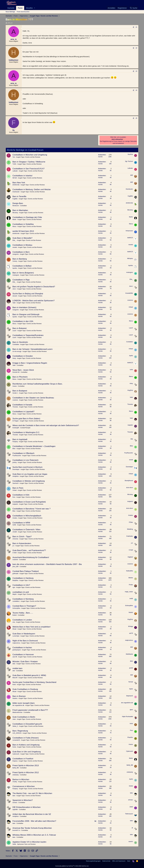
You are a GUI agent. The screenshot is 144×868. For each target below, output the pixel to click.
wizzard (15, 296)
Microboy (15, 213)
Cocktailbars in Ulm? (21, 585)
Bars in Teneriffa (19, 196)
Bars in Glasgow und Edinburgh (26, 314)
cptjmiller (15, 810)
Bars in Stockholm (20, 342)
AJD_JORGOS (17, 733)
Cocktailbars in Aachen (22, 648)
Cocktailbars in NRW (21, 523)
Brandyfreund (129, 481)
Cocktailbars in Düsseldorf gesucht (27, 724)
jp (132, 828)
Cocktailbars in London (22, 620)
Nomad (131, 682)
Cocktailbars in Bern (21, 252)
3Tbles (131, 522)
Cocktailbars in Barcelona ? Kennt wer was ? (31, 509)
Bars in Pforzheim (20, 377)
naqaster (130, 425)
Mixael (14, 629)
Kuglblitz (15, 199)
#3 (136, 71)
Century (15, 261)
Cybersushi (16, 754)
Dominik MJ (16, 372)
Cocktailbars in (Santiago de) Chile (27, 217)
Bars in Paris (18, 488)
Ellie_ (14, 240)
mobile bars (17, 668)
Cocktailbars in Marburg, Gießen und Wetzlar (32, 189)
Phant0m (130, 737)
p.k (13, 546)
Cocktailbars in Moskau (22, 245)
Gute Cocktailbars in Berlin (24, 717)
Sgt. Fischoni (129, 161)
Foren (20, 8)
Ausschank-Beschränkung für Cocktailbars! (31, 557)
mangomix (16, 254)
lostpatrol (15, 504)
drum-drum (130, 488)
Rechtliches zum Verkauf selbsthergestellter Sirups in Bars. (38, 384)
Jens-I (14, 289)
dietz (14, 664)
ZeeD (131, 807)
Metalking (130, 529)
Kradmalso (130, 536)
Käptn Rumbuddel (127, 717)
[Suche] (134, 8)
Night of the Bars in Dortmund (25, 641)
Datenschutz (106, 861)
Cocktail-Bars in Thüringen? (24, 606)
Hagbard (130, 557)
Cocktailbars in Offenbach (23, 453)
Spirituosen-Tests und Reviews (26, 844)
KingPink (130, 390)
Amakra (15, 518)
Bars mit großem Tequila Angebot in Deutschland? (34, 287)
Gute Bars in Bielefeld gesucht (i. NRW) (29, 675)
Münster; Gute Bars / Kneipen (25, 662)
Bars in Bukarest (20, 328)
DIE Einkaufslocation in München (26, 807)
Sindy (14, 358)
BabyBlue (15, 580)
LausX (14, 331)
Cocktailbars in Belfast (22, 266)
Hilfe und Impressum (119, 861)
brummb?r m (16, 830)
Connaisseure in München (24, 786)
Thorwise (15, 407)
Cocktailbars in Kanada (22, 405)
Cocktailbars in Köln (21, 495)
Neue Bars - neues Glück (23, 370)
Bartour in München (21, 779)
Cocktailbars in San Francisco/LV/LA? (28, 169)
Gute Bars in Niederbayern (24, 634)
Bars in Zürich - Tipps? (22, 537)
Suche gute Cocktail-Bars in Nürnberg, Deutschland (34, 682)
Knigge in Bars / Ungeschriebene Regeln (30, 363)
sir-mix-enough (17, 351)
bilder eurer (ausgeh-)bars (24, 703)
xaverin (131, 842)
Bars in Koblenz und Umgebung (26, 745)
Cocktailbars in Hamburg (23, 578)
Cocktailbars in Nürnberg (23, 599)
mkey (131, 383)
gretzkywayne (17, 650)
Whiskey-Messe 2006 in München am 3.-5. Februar (34, 835)
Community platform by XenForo (72, 866)
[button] (35, 8)
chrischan (15, 539)
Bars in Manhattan (20, 210)
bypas (131, 689)
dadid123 (130, 238)
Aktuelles (29, 8)
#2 (136, 48)
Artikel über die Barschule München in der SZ (32, 814)
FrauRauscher (17, 456)
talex (14, 796)
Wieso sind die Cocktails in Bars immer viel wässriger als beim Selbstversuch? (46, 425)
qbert (131, 710)
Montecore (16, 206)
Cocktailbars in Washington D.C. (26, 432)
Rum (14, 497)
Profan (131, 585)
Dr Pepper (16, 421)
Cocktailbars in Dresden (23, 356)
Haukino (15, 698)
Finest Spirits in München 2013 (26, 766)
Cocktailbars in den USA (23, 321)
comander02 (16, 740)
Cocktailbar (23, 206)
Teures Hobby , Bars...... (23, 613)
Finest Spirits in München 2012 (26, 773)
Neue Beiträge (10, 12)
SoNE (14, 525)
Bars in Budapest (20, 391)
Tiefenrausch (129, 814)
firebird (15, 615)
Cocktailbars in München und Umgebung (30, 155)
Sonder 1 (15, 393)
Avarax (15, 386)
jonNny (15, 462)
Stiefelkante (129, 654)
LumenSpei (16, 636)
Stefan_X (15, 726)
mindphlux (16, 476)
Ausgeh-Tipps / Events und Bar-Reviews (28, 157)
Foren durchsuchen (23, 12)
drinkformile (16, 185)
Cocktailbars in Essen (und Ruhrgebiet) (29, 502)
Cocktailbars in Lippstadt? (23, 412)
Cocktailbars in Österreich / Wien (26, 530)
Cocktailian (16, 344)
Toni (14, 157)
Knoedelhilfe (129, 293)
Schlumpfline (16, 608)
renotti (131, 460)
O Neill (15, 553)
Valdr (14, 303)
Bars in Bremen (19, 696)
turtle (131, 370)
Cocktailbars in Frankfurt (23, 759)
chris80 (15, 532)
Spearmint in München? (23, 800)
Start (129, 861)
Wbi (132, 439)
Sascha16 (15, 483)
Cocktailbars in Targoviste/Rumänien (28, 335)
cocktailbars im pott (21, 592)
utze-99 (15, 657)
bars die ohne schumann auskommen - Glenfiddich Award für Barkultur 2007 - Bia (47, 564)
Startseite (11, 8)
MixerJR (15, 678)
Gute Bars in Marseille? (22, 238)
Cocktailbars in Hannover (23, 655)
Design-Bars (18, 203)
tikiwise (131, 578)
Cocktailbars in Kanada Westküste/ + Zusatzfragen (34, 446)
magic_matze (129, 592)
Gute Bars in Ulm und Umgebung (27, 752)
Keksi (14, 685)
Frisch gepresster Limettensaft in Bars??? (30, 710)
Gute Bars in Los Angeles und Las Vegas (30, 474)
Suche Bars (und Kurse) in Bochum (27, 467)
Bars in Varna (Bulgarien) (23, 273)
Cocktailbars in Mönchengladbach (27, 516)
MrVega (131, 626)
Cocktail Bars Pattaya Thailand (26, 571)
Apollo (131, 356)
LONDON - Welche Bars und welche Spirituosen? (34, 301)
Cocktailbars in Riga (21, 280)
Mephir (15, 594)
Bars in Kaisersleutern (22, 543)
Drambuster (16, 192)
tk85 (132, 175)
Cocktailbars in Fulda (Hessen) (26, 738)
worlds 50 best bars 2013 (23, 231)
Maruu (14, 226)
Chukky (15, 782)
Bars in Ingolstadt (20, 439)
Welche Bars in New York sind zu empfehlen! (31, 627)
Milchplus (130, 258)
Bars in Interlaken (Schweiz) (24, 307)
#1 (136, 27)
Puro (131, 730)
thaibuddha (130, 571)
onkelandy (16, 775)
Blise (14, 449)
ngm (14, 587)
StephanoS (130, 696)
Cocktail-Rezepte (25, 428)
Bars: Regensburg (20, 731)
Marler (14, 220)
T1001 (14, 164)
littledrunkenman (17, 712)
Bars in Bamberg (20, 259)
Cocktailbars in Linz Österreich (25, 460)
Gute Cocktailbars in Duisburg (25, 689)
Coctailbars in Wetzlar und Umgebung (29, 481)
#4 (136, 90)
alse (14, 671)
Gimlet (131, 786)
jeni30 (131, 668)
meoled (15, 247)
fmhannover (129, 231)
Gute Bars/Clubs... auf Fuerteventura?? (29, 550)
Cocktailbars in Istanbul (22, 176)
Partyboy (15, 442)
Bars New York (19, 183)
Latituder (15, 171)
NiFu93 (15, 178)
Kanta (14, 747)
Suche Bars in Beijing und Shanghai (28, 294)
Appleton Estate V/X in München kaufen (29, 842)
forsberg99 (16, 428)
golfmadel (15, 574)
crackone (130, 300)
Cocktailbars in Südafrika (23, 224)
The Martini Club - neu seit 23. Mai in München (32, 793)
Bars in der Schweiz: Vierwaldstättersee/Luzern (33, 349)
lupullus (15, 268)
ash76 (131, 633)
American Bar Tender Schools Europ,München (32, 828)
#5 (136, 118)
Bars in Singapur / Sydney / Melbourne (29, 162)
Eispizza (15, 761)
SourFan (130, 154)
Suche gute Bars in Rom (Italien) (26, 419)
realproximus (16, 643)
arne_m (10, 23)
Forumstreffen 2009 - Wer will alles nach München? (34, 821)
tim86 (131, 599)
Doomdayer (16, 469)
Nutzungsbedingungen (93, 861)
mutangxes (16, 275)
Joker (14, 719)
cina (14, 622)
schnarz (15, 803)
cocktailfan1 (16, 601)
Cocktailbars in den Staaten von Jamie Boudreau (33, 398)
